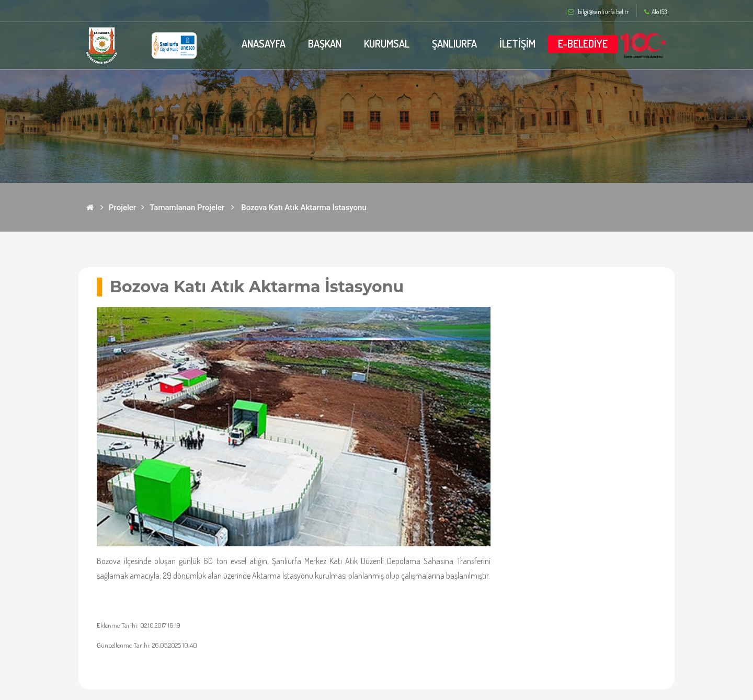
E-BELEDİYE (583, 43)
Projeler (122, 208)
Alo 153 (655, 12)
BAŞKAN (324, 43)
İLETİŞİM (517, 43)
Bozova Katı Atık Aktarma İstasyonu (304, 208)
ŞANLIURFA (454, 43)
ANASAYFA (263, 43)
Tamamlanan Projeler (187, 208)
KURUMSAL (386, 43)
